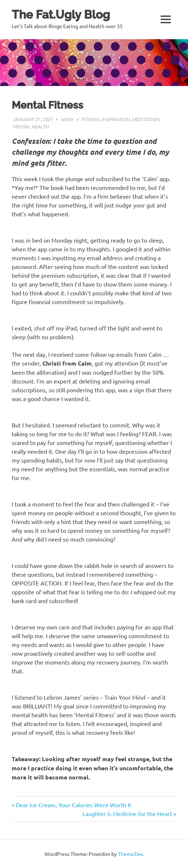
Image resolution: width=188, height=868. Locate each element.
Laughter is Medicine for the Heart (127, 813)
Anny (67, 119)
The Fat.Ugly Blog (61, 14)
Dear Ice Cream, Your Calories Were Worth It (73, 805)
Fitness (91, 119)
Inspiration (116, 119)
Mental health (31, 126)
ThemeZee (130, 854)
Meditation (146, 119)
